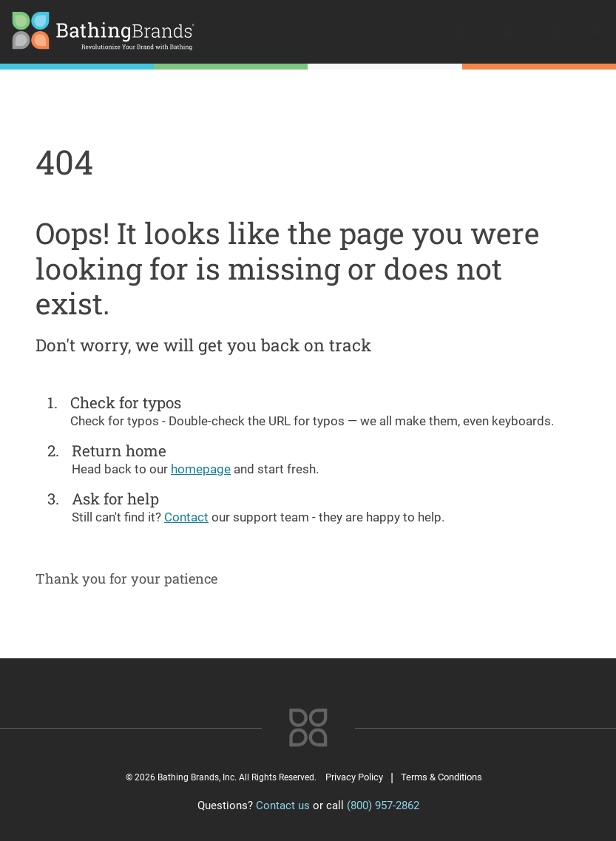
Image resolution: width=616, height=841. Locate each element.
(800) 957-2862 (383, 805)
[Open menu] (592, 33)
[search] (465, 33)
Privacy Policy (354, 777)
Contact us (283, 805)
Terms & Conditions (441, 777)
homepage (201, 469)
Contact (186, 517)
